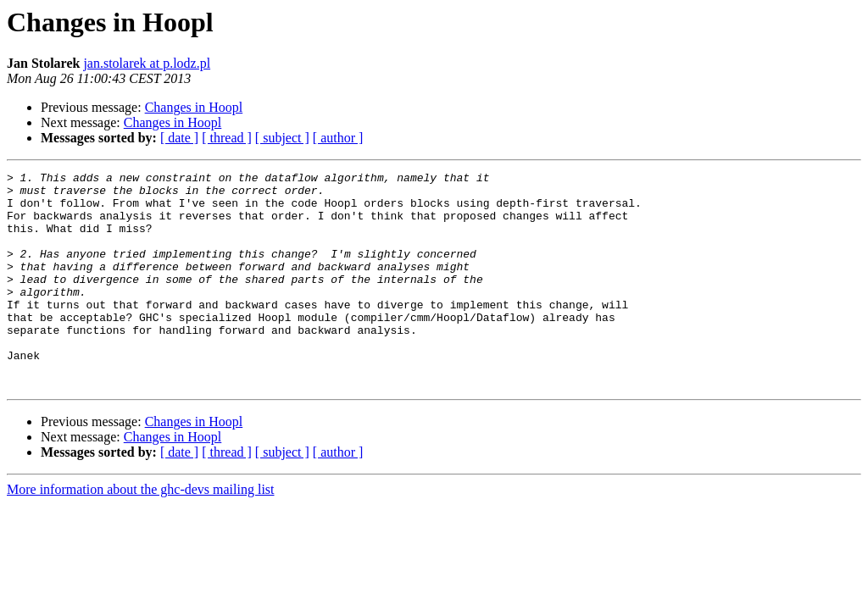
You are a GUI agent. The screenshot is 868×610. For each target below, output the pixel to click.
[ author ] (338, 138)
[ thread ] (227, 138)
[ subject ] (282, 138)
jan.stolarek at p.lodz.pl (147, 63)
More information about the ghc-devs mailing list (141, 532)
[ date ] (179, 138)
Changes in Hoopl (194, 107)
